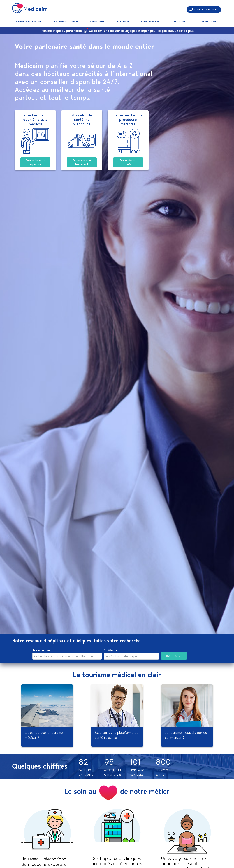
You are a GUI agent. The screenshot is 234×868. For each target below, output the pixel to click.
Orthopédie (122, 22)
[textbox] (66, 656)
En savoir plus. (185, 31)
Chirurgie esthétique (29, 22)
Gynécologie (178, 22)
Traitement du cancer (66, 22)
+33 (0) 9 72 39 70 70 (206, 10)
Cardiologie (97, 22)
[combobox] (67, 656)
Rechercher (174, 656)
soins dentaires (150, 22)
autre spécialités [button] (207, 22)
